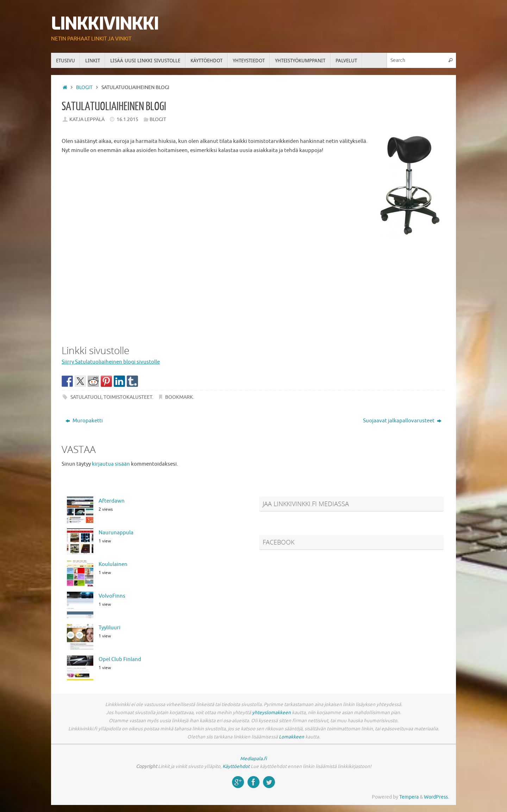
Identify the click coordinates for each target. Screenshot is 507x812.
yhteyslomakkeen (271, 713)
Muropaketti (84, 421)
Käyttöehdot (236, 766)
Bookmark (179, 397)
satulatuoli (86, 397)
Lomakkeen (292, 737)
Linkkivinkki (105, 24)
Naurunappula (116, 533)
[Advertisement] (254, 287)
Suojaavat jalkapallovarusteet (402, 421)
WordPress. (436, 797)
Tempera (409, 797)
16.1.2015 (127, 119)
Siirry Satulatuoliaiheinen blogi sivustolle (111, 362)
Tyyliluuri (109, 628)
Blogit (84, 87)
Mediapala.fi (254, 759)
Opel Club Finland (120, 659)
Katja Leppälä (87, 119)
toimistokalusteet (128, 397)
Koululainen (113, 564)
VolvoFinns (112, 596)
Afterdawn (112, 501)
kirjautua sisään (111, 464)
